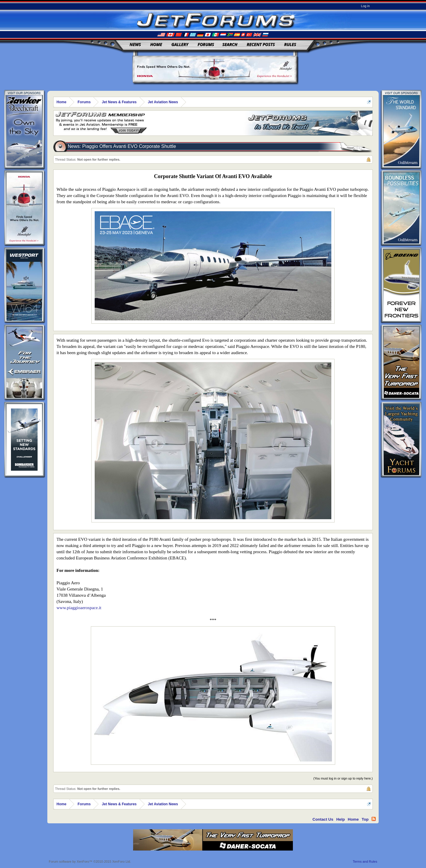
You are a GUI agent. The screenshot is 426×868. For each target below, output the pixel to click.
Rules (290, 45)
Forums (206, 45)
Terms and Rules (365, 861)
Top (365, 819)
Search (230, 45)
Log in (365, 6)
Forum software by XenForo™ (90, 861)
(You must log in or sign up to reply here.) (343, 778)
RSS (374, 819)
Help (341, 819)
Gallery (180, 45)
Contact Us (323, 819)
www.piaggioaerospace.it (79, 608)
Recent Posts (261, 45)
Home (156, 45)
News (135, 45)
